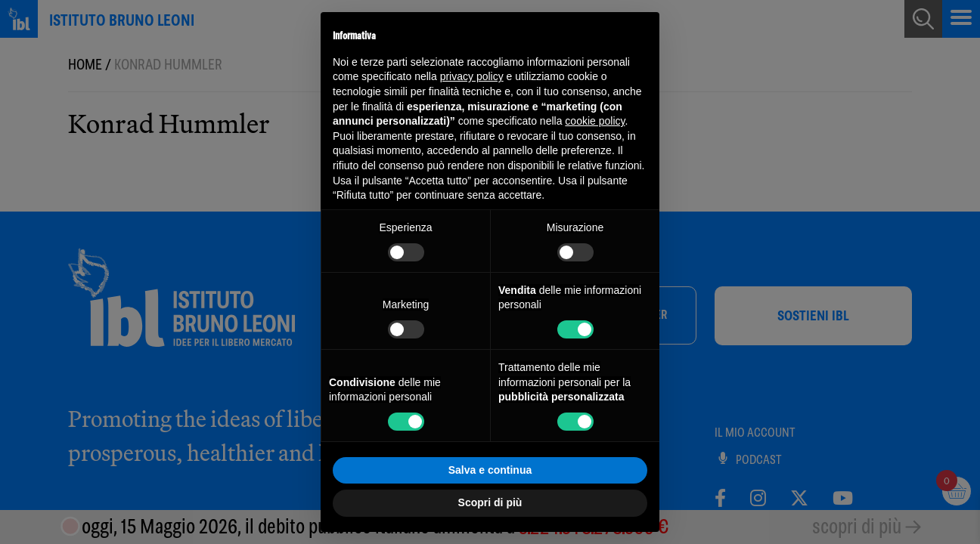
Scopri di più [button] (490, 502)
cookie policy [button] (595, 121)
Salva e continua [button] (490, 470)
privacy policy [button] (472, 76)
